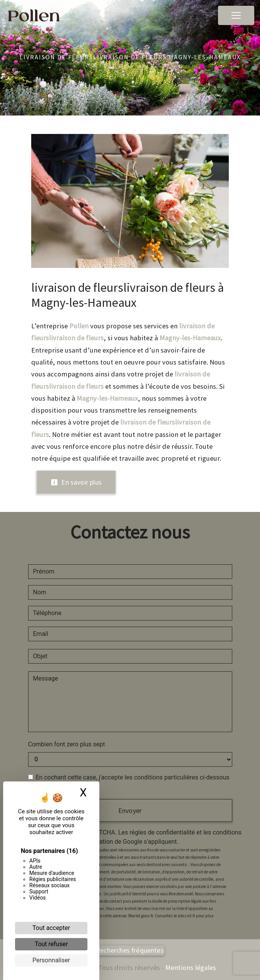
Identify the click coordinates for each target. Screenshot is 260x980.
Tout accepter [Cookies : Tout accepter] (51, 928)
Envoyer (130, 810)
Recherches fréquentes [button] (130, 950)
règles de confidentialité (162, 832)
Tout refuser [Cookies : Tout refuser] (51, 944)
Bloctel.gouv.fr (141, 916)
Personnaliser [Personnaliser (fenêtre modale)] (51, 960)
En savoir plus (76, 482)
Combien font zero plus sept (67, 744)
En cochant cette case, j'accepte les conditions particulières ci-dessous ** (133, 782)
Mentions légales (190, 967)
